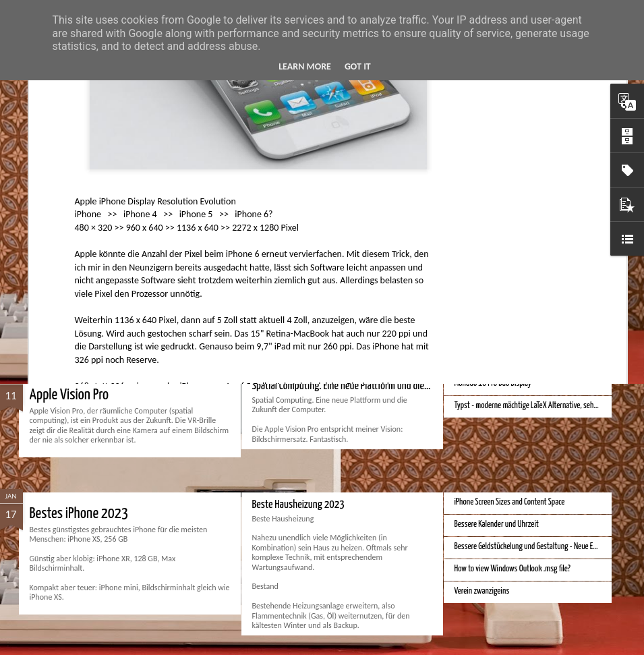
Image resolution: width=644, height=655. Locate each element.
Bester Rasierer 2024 (291, 229)
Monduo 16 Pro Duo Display (493, 383)
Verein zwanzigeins (482, 591)
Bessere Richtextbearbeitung (496, 271)
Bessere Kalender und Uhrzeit (497, 524)
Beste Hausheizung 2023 (298, 505)
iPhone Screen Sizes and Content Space (510, 502)
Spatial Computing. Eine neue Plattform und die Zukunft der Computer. (381, 386)
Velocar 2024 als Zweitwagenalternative (512, 249)
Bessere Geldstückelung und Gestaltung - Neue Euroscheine (540, 547)
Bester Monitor (476, 226)
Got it (358, 66)
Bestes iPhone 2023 (79, 514)
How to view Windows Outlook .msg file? (513, 569)
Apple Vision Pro (69, 395)
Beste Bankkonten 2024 (89, 238)
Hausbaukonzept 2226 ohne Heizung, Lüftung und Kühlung (539, 293)
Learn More (305, 66)
